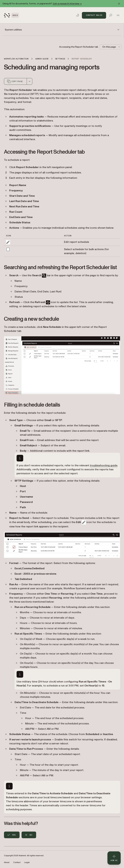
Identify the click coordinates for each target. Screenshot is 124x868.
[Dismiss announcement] (119, 4)
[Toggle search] (111, 15)
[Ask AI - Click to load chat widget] (114, 858)
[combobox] (30, 81)
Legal (27, 862)
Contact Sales (94, 15)
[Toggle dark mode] (78, 15)
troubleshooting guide (104, 465)
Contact (17, 862)
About (7, 862)
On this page (111, 47)
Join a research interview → (67, 4)
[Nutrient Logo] (12, 15)
